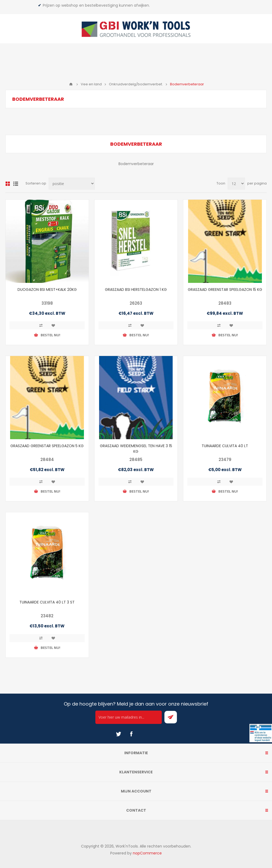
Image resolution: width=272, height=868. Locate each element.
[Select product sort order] (72, 184)
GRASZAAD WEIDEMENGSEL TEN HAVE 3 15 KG (136, 449)
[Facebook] (131, 734)
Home (71, 84)
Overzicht (8, 184)
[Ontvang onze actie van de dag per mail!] (129, 717)
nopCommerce (147, 853)
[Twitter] (118, 734)
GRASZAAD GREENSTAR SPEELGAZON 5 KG (47, 446)
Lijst (16, 184)
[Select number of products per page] (236, 184)
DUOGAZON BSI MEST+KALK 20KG (47, 290)
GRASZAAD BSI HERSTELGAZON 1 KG (136, 290)
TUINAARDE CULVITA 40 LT (225, 446)
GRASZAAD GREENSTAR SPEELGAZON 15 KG (225, 290)
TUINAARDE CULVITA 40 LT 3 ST (47, 602)
